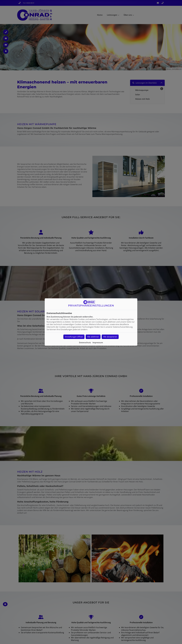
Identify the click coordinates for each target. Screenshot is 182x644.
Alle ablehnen (93, 337)
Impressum (98, 343)
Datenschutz (85, 343)
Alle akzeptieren (110, 337)
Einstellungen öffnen (74, 337)
